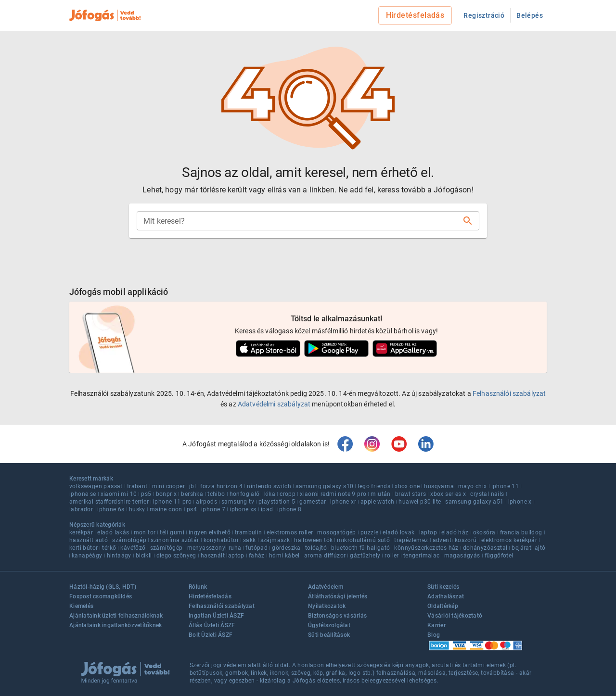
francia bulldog (521, 532)
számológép (129, 540)
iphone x (520, 502)
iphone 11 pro (172, 502)
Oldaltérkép (443, 606)
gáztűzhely (365, 556)
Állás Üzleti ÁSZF (212, 625)
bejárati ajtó (528, 548)
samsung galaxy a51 (474, 502)
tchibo (216, 494)
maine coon (166, 509)
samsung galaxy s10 (324, 486)
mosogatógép (336, 532)
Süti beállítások (329, 635)
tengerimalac (422, 556)
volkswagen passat (96, 486)
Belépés (530, 15)
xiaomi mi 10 (119, 494)
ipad (267, 509)
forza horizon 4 (221, 486)
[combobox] (300, 221)
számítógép (167, 548)
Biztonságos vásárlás (337, 616)
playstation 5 (277, 502)
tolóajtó (316, 548)
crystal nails (487, 494)
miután (380, 494)
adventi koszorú (455, 540)
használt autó (89, 540)
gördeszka (286, 548)
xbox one (407, 486)
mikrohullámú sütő (363, 540)
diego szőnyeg (176, 556)
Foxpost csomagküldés (101, 596)
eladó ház (455, 532)
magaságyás (462, 556)
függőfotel (499, 556)
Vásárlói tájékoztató (455, 616)
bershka (192, 494)
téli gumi (172, 532)
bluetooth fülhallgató (360, 548)
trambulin (249, 532)
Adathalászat (446, 596)
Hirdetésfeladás (415, 15)
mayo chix (473, 486)
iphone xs (243, 509)
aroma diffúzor (325, 556)
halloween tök (313, 540)
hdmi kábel (284, 556)
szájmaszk (275, 540)
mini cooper (168, 486)
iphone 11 (505, 486)
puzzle (369, 532)
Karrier (436, 625)
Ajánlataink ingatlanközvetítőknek (115, 625)
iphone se (83, 494)
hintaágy (119, 556)
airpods (206, 502)
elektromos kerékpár (509, 540)
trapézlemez (411, 540)
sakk (250, 540)
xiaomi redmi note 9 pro (333, 494)
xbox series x (448, 494)
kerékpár (81, 532)
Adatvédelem (326, 587)
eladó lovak (398, 532)
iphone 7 (213, 509)
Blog (434, 635)
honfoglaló (245, 494)
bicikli (144, 556)
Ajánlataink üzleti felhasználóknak (116, 616)
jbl (192, 486)
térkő (109, 548)
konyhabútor (221, 540)
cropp (288, 494)
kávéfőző (133, 548)
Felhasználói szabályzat (509, 393)
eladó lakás (113, 532)
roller (391, 556)
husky (137, 509)
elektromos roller (290, 532)
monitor (145, 532)
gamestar (313, 502)
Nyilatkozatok (327, 606)
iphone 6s (111, 509)
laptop (428, 532)
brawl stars (411, 494)
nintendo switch (269, 486)
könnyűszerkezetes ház (426, 548)
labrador (81, 509)
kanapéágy (87, 556)
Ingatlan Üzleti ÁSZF (216, 616)
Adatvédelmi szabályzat (274, 404)
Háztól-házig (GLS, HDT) (103, 587)
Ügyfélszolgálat (329, 625)
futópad (257, 548)
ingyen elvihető (210, 532)
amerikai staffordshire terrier (109, 502)
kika (270, 494)
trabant (137, 486)
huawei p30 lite (420, 502)
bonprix (167, 494)
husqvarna (439, 486)
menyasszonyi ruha (214, 548)
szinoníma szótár (175, 540)
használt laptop (223, 556)
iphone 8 (289, 509)
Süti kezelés (443, 587)
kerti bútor (83, 548)
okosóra (484, 532)
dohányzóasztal (485, 548)
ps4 (192, 509)
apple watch (377, 502)
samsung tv (238, 502)
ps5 (146, 494)
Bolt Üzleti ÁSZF (211, 635)
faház (257, 556)
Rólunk (198, 587)
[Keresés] (468, 221)
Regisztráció (484, 15)
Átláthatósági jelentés (338, 596)
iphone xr (343, 502)
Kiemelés (81, 606)
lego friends (374, 486)
